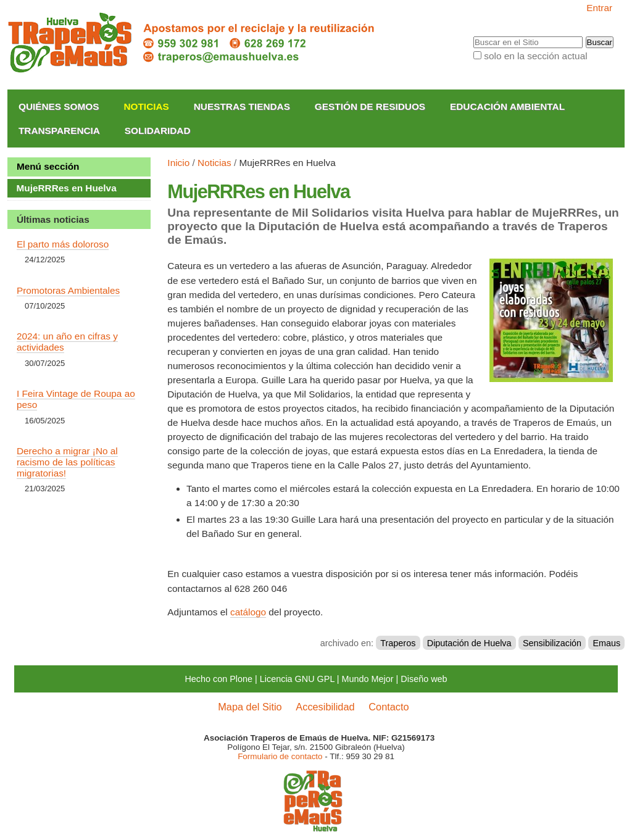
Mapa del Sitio (250, 707)
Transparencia (59, 131)
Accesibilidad (325, 707)
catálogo (248, 612)
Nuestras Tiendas (242, 106)
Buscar (472, 36)
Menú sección (48, 166)
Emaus (607, 643)
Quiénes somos (59, 106)
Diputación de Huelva (469, 643)
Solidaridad (158, 131)
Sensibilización (552, 643)
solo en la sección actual (535, 56)
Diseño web (424, 679)
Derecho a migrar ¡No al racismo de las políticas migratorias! (67, 462)
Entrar (599, 8)
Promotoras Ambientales (68, 290)
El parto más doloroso (63, 244)
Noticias (146, 106)
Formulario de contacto (280, 756)
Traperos (398, 643)
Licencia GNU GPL (297, 679)
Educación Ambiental (507, 106)
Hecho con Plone (218, 679)
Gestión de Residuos (370, 106)
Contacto (389, 707)
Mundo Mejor (368, 679)
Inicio (178, 163)
